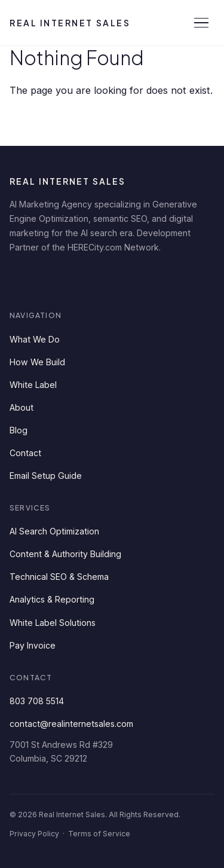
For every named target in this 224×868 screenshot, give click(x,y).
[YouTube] (130, 277)
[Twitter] (94, 277)
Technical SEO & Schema (59, 577)
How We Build (37, 362)
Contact (25, 453)
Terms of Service (99, 834)
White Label (33, 385)
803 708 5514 (37, 701)
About (22, 407)
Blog (19, 430)
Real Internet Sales (70, 23)
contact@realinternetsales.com (71, 724)
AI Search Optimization (54, 531)
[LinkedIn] (23, 277)
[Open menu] (201, 23)
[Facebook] (59, 277)
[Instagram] (166, 277)
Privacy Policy (34, 834)
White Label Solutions (53, 623)
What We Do (35, 339)
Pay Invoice (33, 645)
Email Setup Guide (46, 476)
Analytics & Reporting (52, 599)
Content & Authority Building (65, 554)
